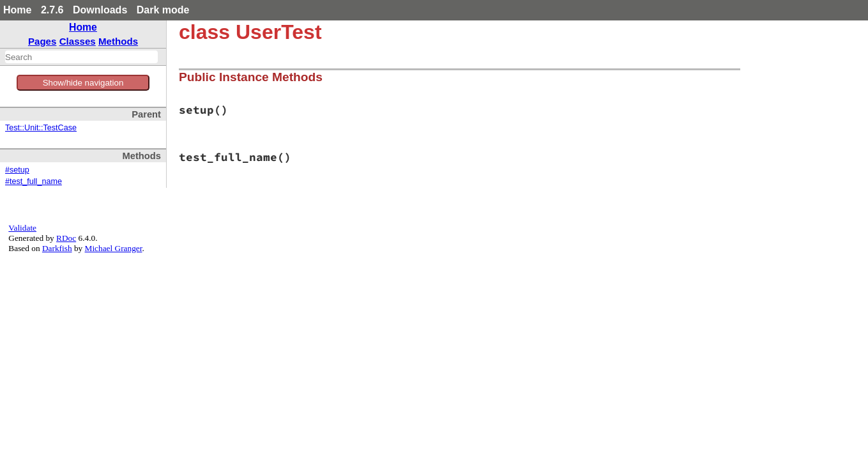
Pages (42, 41)
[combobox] (81, 57)
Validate (22, 228)
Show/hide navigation (83, 83)
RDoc (66, 238)
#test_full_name (34, 181)
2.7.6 (52, 10)
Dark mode (163, 10)
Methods (118, 41)
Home (17, 10)
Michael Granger (114, 248)
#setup (17, 170)
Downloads (100, 10)
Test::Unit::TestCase (41, 128)
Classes (78, 41)
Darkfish (57, 248)
